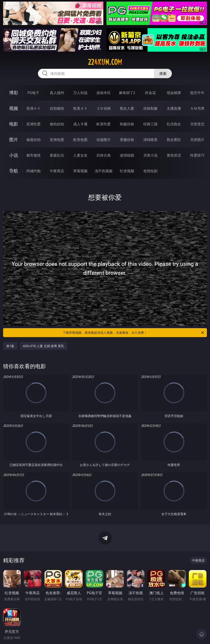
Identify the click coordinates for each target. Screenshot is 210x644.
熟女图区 (174, 140)
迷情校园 (127, 155)
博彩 (14, 93)
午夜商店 (57, 171)
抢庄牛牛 (197, 93)
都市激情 (33, 155)
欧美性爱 (104, 124)
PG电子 (33, 93)
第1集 (10, 346)
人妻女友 (80, 155)
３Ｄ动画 (104, 108)
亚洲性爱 (33, 124)
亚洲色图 (57, 140)
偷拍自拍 (57, 124)
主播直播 (174, 108)
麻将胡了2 (127, 93)
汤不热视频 (104, 171)
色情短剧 (150, 171)
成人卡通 (80, 124)
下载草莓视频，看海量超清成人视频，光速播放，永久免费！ (134, 333)
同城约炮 (33, 171)
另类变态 (197, 124)
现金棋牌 (174, 93)
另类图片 (197, 140)
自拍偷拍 (57, 108)
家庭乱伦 (57, 155)
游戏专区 (104, 93)
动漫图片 (104, 140)
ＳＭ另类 (197, 108)
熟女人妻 (127, 108)
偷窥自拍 (33, 140)
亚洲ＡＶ (33, 108)
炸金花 (150, 93)
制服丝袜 (127, 124)
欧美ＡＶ (80, 108)
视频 (14, 108)
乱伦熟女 (174, 124)
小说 (14, 155)
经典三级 (150, 124)
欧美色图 (80, 140)
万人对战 (80, 93)
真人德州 (57, 93)
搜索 (163, 73)
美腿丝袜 (127, 140)
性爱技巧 (197, 155)
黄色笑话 (174, 155)
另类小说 (150, 155)
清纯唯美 (150, 140)
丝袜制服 (150, 108)
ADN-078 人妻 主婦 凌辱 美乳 (43, 346)
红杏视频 (127, 171)
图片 (14, 139)
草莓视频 (80, 171)
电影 (14, 124)
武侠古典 (104, 155)
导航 (14, 171)
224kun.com (105, 62)
